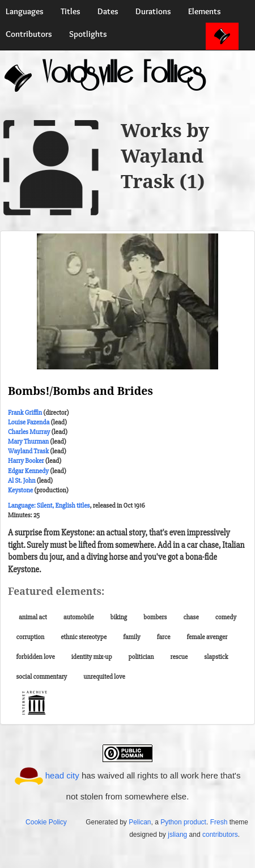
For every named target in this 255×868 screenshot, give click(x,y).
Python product (183, 822)
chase (191, 617)
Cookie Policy (46, 822)
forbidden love (36, 657)
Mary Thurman (28, 442)
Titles (71, 11)
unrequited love (104, 677)
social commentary (42, 677)
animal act (33, 617)
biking (119, 617)
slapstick (216, 657)
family (131, 637)
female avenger (207, 637)
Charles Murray (29, 432)
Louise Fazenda (29, 422)
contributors (220, 835)
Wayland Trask (28, 451)
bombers (155, 617)
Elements (205, 11)
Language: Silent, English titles (49, 506)
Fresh (219, 822)
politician (141, 657)
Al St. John (22, 481)
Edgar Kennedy (28, 471)
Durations (153, 11)
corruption (31, 637)
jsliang (177, 835)
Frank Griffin (25, 413)
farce (164, 637)
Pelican (140, 822)
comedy (226, 617)
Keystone (20, 490)
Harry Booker (26, 461)
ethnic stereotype (84, 637)
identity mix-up (92, 657)
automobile (79, 617)
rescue (179, 657)
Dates (108, 11)
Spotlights (88, 34)
